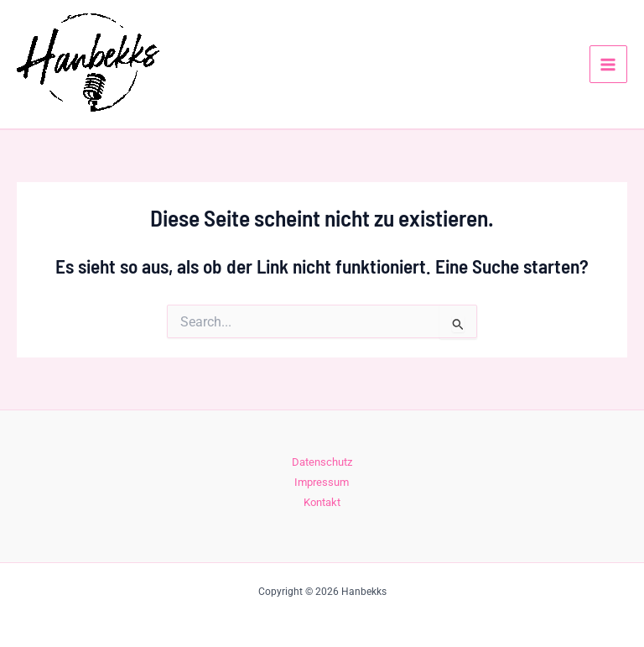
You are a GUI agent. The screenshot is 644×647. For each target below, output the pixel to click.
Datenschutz (322, 462)
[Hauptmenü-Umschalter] (608, 64)
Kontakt (322, 502)
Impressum (322, 482)
